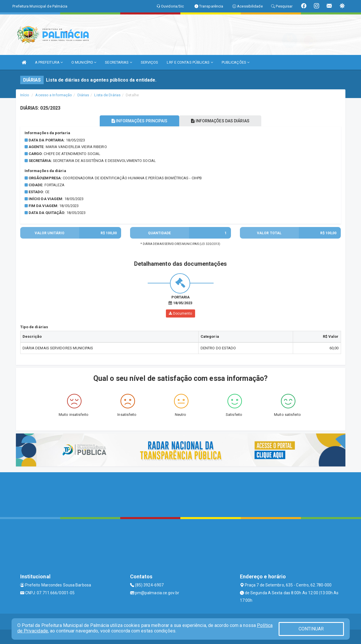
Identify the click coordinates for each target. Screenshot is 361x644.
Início (25, 95)
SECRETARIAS (118, 62)
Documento (180, 313)
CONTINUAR (311, 629)
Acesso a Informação (54, 95)
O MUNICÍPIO (84, 62)
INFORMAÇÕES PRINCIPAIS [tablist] (139, 121)
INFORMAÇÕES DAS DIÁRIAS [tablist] (221, 121)
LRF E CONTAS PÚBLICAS (190, 62)
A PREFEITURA (49, 62)
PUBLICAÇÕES (236, 62)
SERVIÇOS (150, 62)
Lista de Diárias (107, 95)
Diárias (83, 95)
